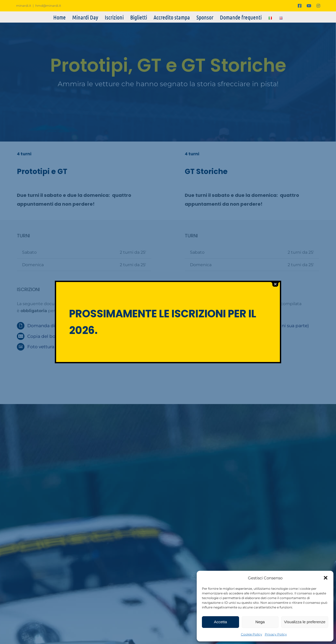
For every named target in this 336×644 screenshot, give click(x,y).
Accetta (220, 622)
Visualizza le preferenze (305, 622)
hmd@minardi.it (48, 6)
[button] (326, 578)
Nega (260, 622)
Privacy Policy (276, 634)
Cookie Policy (252, 634)
